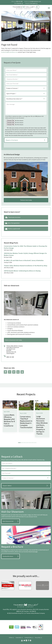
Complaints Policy (29, 638)
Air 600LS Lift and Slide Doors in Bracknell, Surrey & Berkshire (24, 260)
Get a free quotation (12, 223)
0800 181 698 (10, 357)
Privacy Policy (39, 638)
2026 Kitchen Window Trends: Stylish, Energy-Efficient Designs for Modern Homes (25, 254)
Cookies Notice (19, 638)
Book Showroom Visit (8, 521)
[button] (19, 443)
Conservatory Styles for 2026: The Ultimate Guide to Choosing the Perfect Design (26, 247)
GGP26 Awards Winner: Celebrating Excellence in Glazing (22, 271)
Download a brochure (13, 217)
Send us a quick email (13, 229)
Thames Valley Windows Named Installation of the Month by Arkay (26, 266)
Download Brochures (8, 556)
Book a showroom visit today (14, 340)
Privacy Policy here (16, 460)
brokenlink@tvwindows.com (9, 52)
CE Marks (12, 638)
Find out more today (26, 200)
